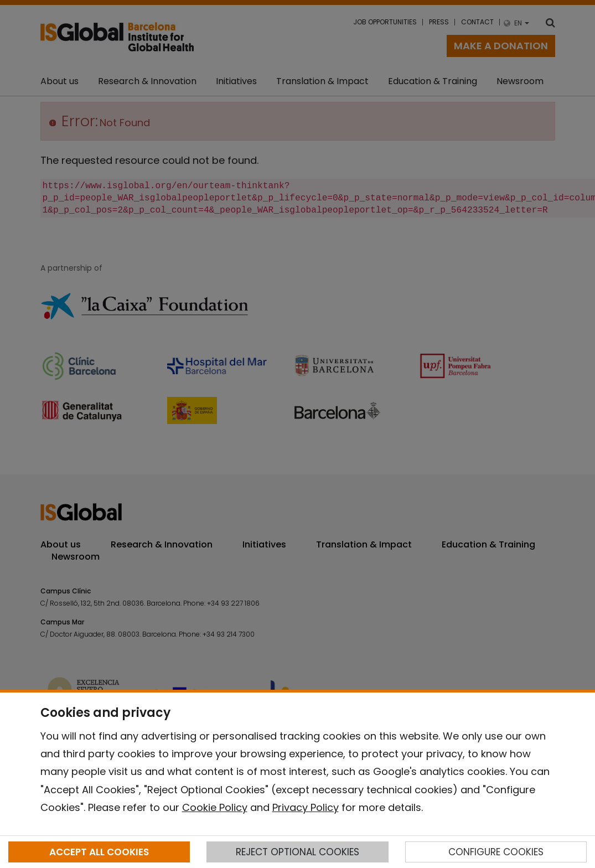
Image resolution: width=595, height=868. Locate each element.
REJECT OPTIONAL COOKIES (297, 852)
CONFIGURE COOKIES (496, 852)
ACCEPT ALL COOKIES (99, 852)
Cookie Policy (215, 807)
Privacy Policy (306, 807)
